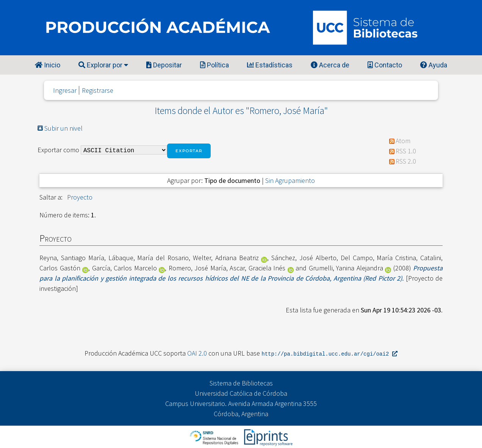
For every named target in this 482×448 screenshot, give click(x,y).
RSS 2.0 (406, 161)
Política (214, 65)
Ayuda (434, 65)
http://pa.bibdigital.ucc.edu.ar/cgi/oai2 (329, 354)
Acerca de (330, 65)
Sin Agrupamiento (290, 180)
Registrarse (98, 90)
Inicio (48, 65)
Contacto (385, 65)
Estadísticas (270, 65)
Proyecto (80, 197)
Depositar (164, 65)
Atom (403, 141)
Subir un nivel (63, 128)
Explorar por (103, 65)
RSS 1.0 (406, 151)
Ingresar (65, 90)
